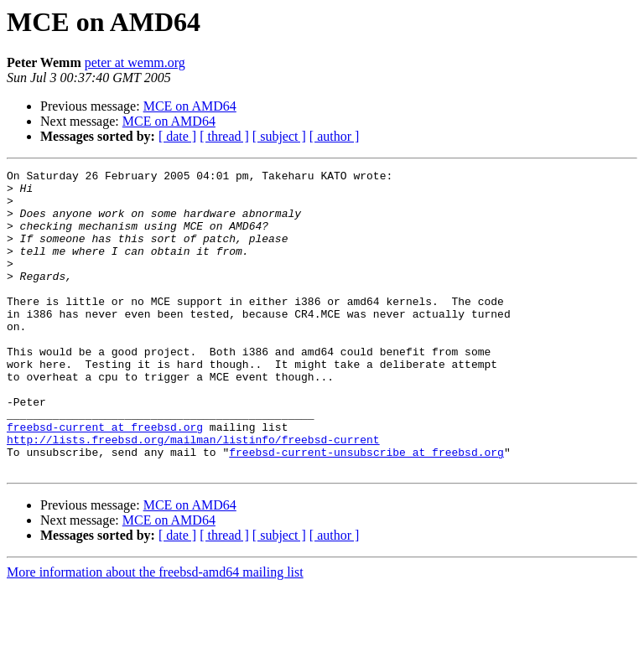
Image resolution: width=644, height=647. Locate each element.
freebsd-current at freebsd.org (105, 479)
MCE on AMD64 (190, 106)
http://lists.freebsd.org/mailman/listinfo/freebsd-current (193, 494)
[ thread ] (224, 136)
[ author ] (335, 136)
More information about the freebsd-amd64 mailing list (155, 632)
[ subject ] (279, 136)
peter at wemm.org (135, 62)
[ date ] (177, 136)
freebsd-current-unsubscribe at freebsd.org (366, 510)
